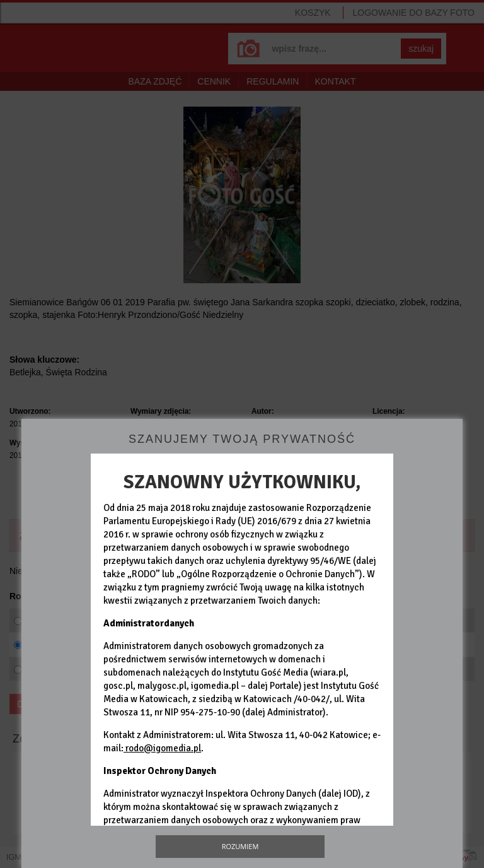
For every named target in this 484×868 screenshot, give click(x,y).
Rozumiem (240, 846)
